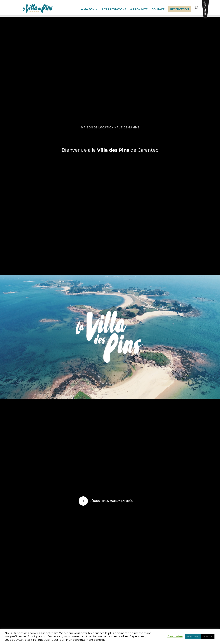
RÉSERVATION (180, 9)
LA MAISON (87, 9)
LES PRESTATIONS (114, 9)
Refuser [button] (208, 636)
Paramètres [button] (175, 636)
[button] (83, 501)
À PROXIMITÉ (139, 9)
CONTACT (158, 9)
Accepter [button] (193, 636)
